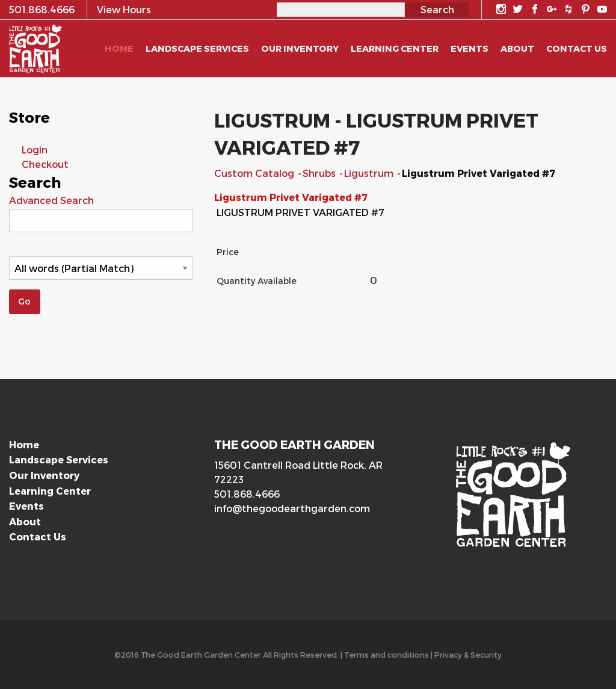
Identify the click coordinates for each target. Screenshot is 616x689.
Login (35, 150)
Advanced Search (51, 200)
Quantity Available (257, 281)
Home (24, 444)
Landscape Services (59, 459)
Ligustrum (370, 173)
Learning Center (50, 491)
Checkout (45, 164)
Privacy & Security (468, 654)
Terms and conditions (387, 654)
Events (26, 506)
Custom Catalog (255, 173)
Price (228, 252)
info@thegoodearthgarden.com (292, 508)
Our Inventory (44, 475)
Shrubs (320, 173)
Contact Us (38, 536)
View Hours (124, 9)
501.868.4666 (247, 494)
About (25, 521)
